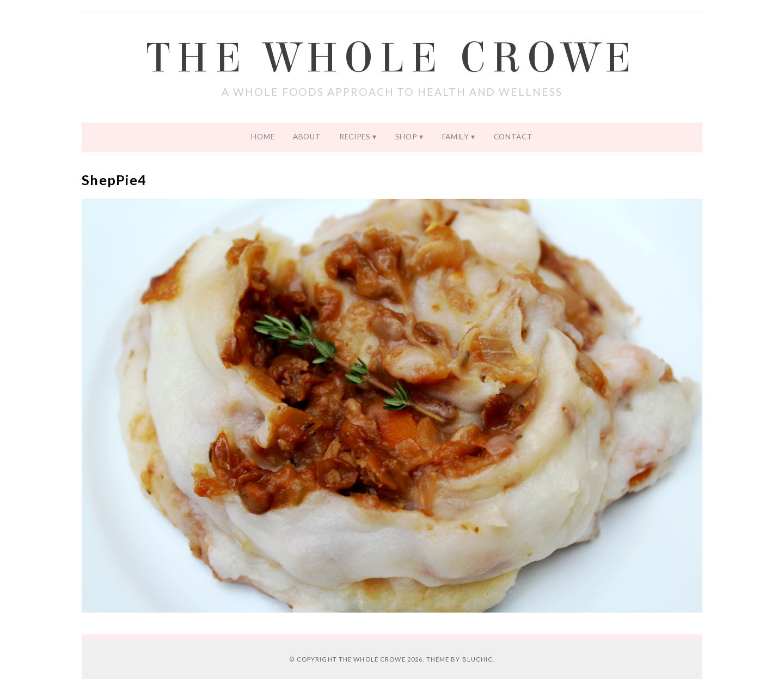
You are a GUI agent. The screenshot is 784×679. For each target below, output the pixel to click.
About (307, 137)
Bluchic (478, 659)
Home (263, 137)
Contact (513, 137)
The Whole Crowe (392, 58)
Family (456, 137)
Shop (406, 137)
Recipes (355, 137)
